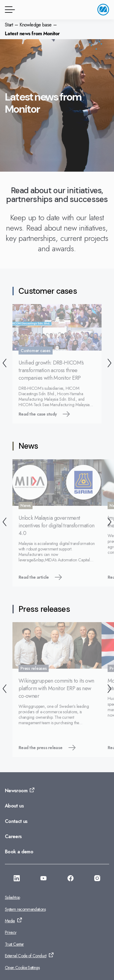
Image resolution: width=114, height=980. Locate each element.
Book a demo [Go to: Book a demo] (19, 852)
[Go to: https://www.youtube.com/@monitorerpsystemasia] (43, 879)
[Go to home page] (103, 10)
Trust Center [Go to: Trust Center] (14, 944)
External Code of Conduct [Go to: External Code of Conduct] (26, 956)
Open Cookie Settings (22, 968)
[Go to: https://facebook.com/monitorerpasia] (71, 879)
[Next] (109, 364)
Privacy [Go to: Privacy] (11, 932)
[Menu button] (9, 10)
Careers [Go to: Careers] (13, 836)
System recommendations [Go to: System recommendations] (25, 909)
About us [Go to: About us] (14, 806)
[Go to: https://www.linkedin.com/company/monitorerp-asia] (17, 879)
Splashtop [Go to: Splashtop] (12, 897)
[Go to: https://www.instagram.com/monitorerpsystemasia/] (97, 879)
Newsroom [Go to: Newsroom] (16, 791)
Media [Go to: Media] (10, 921)
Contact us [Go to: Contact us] (16, 821)
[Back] (5, 364)
